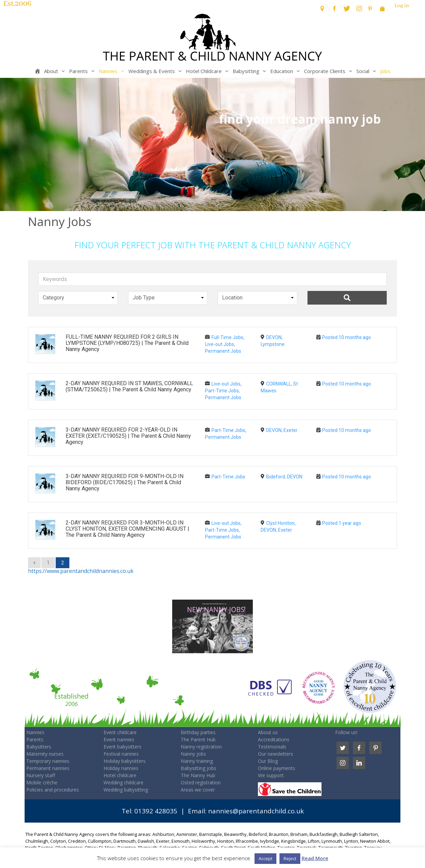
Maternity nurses (45, 754)
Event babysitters (122, 747)
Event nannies (119, 739)
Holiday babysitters (125, 761)
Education (286, 71)
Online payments (277, 768)
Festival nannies (121, 754)
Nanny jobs (193, 754)
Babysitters (39, 747)
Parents (83, 71)
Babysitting (251, 71)
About (56, 71)
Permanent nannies (48, 768)
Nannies (113, 71)
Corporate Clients (329, 71)
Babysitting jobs (198, 768)
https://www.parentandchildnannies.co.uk (81, 571)
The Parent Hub (198, 739)
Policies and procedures (53, 790)
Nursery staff (41, 775)
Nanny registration (201, 747)
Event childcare (120, 732)
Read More (315, 858)
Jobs (385, 71)
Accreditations (274, 739)
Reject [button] (290, 858)
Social (367, 71)
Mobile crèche (42, 782)
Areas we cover (198, 790)
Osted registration (201, 782)
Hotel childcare (120, 775)
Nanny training (197, 761)
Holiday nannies (121, 768)
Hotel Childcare (208, 71)
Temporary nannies (48, 761)
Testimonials (272, 747)
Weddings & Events (156, 71)
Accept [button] (265, 858)
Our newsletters (276, 754)
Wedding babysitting (126, 790)
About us (268, 732)
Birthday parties (198, 732)
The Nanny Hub (198, 775)
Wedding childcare (124, 782)
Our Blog (268, 761)
